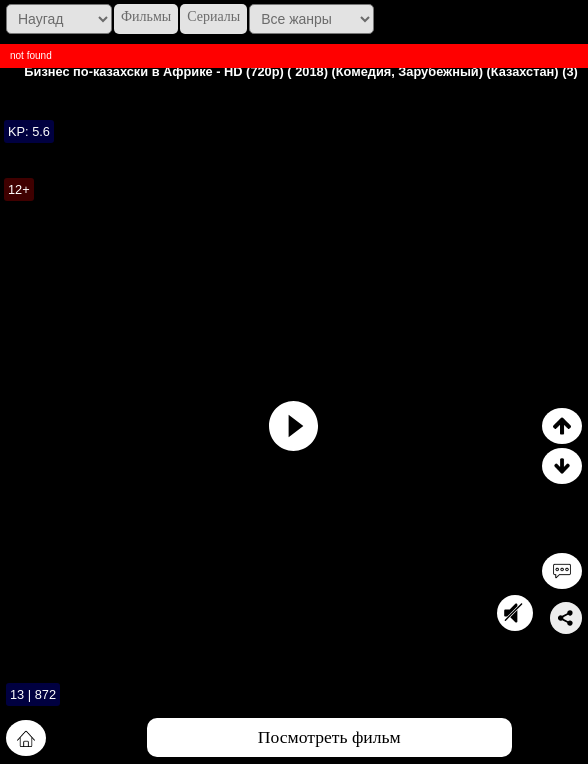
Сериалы (213, 16)
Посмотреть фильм (329, 737)
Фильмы (146, 16)
